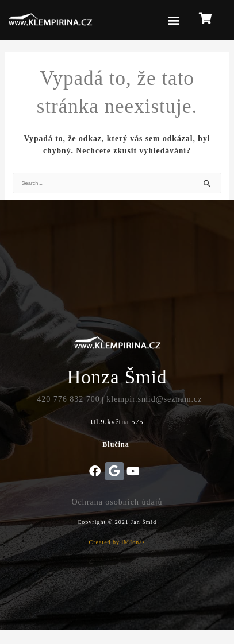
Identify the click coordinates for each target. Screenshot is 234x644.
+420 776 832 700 (66, 399)
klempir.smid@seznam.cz (154, 399)
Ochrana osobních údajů (117, 502)
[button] (174, 20)
